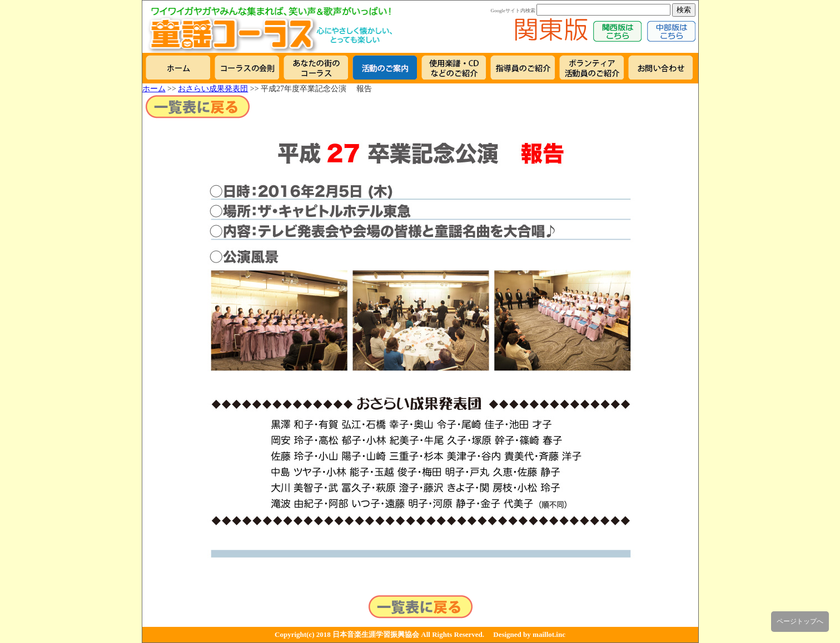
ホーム (154, 89)
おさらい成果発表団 (213, 89)
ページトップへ (800, 621)
